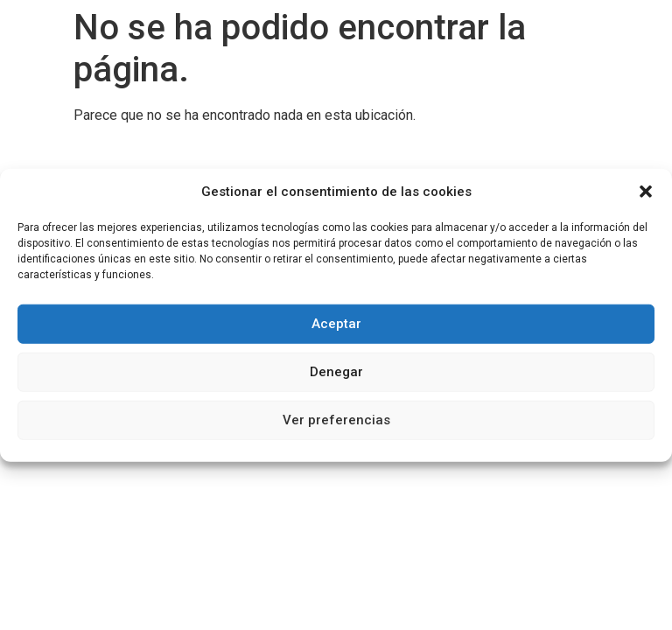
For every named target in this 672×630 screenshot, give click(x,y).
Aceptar (336, 324)
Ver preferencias (336, 420)
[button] (646, 192)
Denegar (336, 372)
